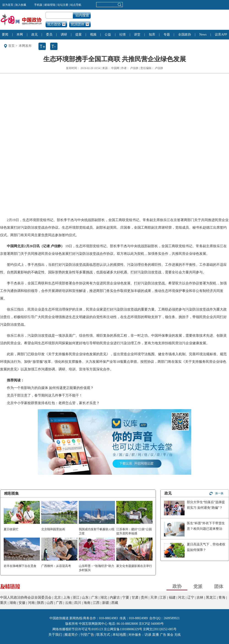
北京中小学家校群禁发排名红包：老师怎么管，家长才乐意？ (53, 403)
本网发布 (25, 46)
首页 (11, 46)
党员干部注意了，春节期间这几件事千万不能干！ (45, 395)
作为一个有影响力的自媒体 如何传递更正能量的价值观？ (50, 388)
